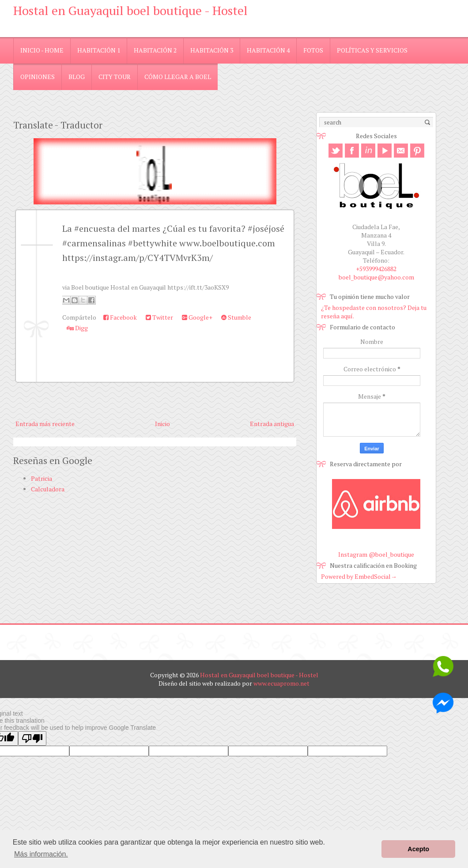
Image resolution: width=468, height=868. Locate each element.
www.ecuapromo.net (281, 683)
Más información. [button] (41, 854)
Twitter (159, 317)
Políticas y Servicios (372, 50)
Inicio (162, 424)
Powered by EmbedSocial (359, 576)
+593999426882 (376, 269)
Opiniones (38, 77)
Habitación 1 (99, 50)
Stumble (236, 317)
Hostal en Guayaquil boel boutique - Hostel (130, 10)
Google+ (197, 317)
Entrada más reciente (45, 424)
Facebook (120, 317)
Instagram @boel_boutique (376, 554)
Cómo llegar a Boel (178, 77)
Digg (77, 328)
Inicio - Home (42, 50)
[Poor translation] (32, 738)
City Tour (115, 77)
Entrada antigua (272, 424)
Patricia (42, 478)
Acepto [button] (418, 849)
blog (77, 77)
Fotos (313, 50)
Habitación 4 (268, 50)
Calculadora (48, 489)
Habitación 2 (155, 50)
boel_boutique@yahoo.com (376, 277)
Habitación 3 (212, 50)
